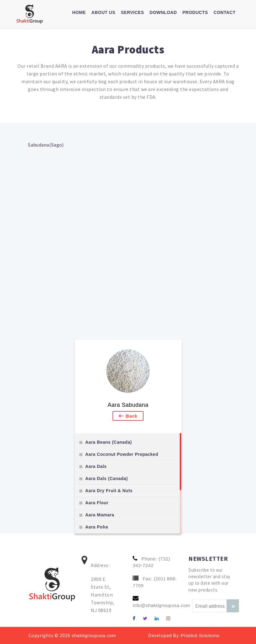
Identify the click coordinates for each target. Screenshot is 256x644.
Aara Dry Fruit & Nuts (109, 491)
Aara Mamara (100, 515)
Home (79, 12)
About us (103, 12)
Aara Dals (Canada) (106, 478)
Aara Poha (97, 527)
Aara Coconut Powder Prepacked (122, 454)
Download (163, 12)
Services (132, 12)
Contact (225, 12)
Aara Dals (96, 466)
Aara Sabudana (128, 405)
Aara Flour (97, 503)
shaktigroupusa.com (93, 635)
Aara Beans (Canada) (108, 442)
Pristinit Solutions (200, 635)
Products (195, 12)
